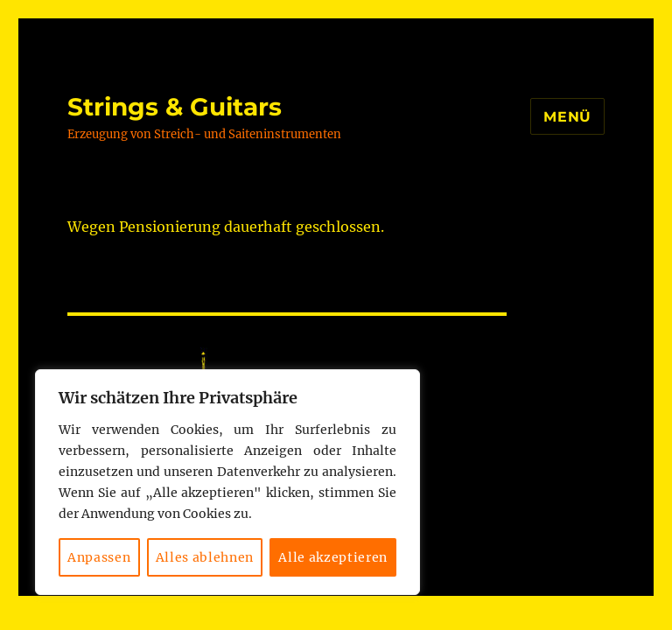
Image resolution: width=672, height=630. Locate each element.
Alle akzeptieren (333, 557)
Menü (567, 117)
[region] (227, 482)
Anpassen (99, 557)
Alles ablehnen (205, 557)
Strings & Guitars (175, 107)
